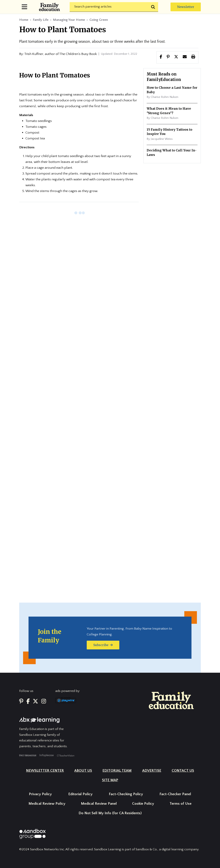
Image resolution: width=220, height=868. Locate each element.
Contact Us (183, 771)
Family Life (41, 20)
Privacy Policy (40, 794)
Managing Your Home (69, 20)
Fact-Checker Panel (175, 794)
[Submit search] (153, 7)
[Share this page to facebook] (161, 57)
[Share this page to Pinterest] (168, 57)
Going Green (99, 20)
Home (24, 20)
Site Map (110, 780)
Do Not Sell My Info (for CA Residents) (110, 813)
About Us (83, 771)
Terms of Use (181, 804)
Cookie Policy (143, 804)
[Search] (114, 7)
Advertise (152, 771)
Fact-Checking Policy (126, 794)
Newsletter (186, 7)
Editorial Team (117, 771)
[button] (176, 57)
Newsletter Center (45, 771)
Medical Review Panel (99, 804)
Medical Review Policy (47, 804)
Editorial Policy (80, 794)
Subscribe (103, 645)
